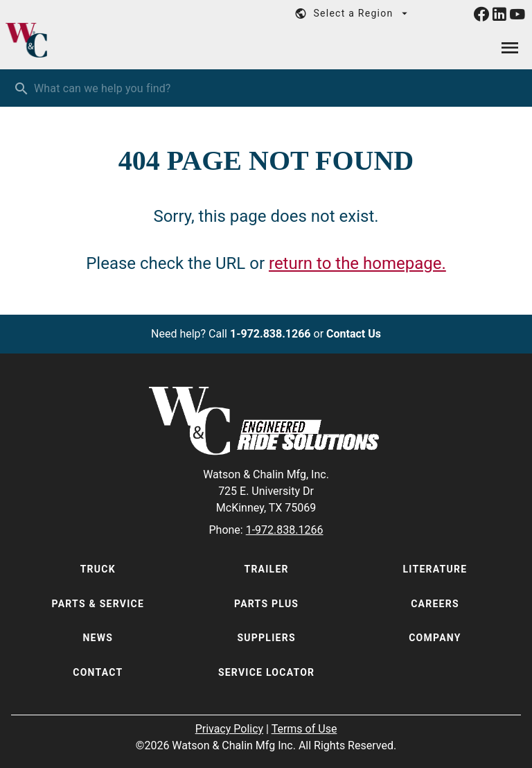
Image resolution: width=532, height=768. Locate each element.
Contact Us (354, 334)
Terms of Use (304, 729)
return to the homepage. (357, 263)
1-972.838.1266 (271, 334)
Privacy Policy (230, 729)
